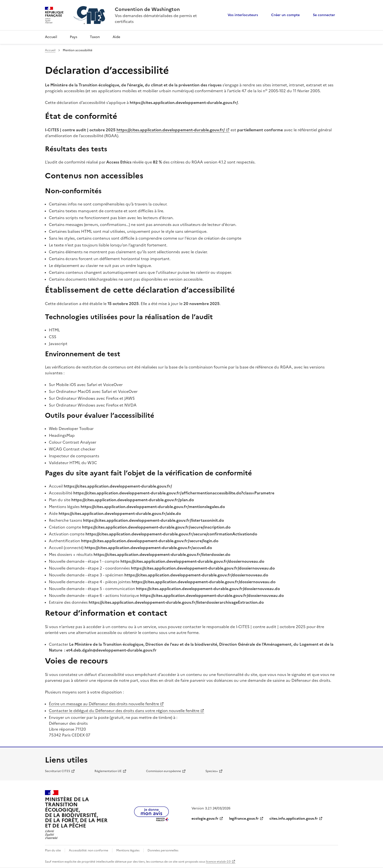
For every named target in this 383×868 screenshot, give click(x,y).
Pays (74, 37)
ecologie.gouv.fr (205, 819)
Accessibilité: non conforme (89, 850)
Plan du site (53, 850)
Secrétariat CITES (58, 771)
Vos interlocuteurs (243, 15)
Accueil (51, 37)
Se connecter (324, 15)
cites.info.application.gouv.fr (294, 819)
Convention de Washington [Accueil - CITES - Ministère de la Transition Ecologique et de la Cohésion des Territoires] (147, 9)
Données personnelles (163, 850)
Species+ (212, 771)
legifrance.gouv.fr (244, 819)
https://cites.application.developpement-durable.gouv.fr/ (171, 130)
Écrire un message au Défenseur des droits (104, 704)
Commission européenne (164, 771)
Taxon (95, 37)
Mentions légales (128, 850)
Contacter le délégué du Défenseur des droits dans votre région (124, 711)
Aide (116, 37)
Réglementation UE (108, 771)
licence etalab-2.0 (218, 862)
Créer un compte (285, 15)
